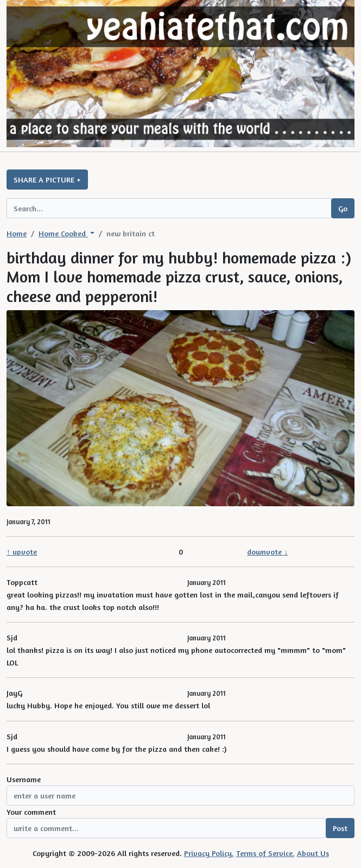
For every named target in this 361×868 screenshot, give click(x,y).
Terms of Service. (265, 853)
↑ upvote (22, 552)
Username (24, 779)
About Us (313, 853)
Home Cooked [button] (63, 233)
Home (17, 233)
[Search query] (169, 208)
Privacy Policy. (209, 853)
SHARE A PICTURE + (47, 180)
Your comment (31, 812)
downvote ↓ (267, 552)
